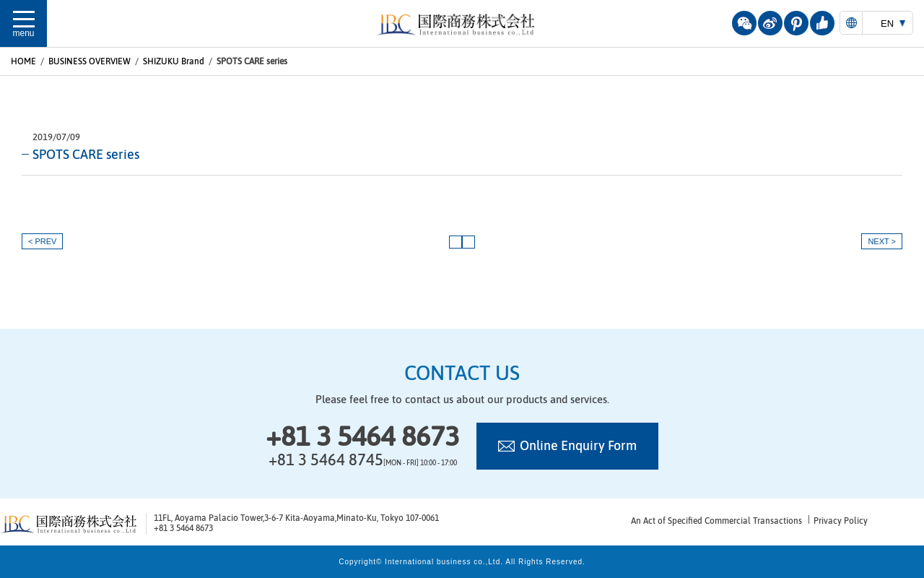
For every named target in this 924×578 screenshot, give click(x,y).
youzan (822, 23)
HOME (23, 61)
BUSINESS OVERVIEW (90, 61)
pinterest (796, 23)
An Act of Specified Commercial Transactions (716, 521)
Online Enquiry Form (578, 445)
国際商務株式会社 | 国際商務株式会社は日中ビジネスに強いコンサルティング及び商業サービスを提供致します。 (462, 25)
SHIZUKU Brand (174, 61)
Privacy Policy (841, 521)
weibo (770, 23)
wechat (744, 23)
